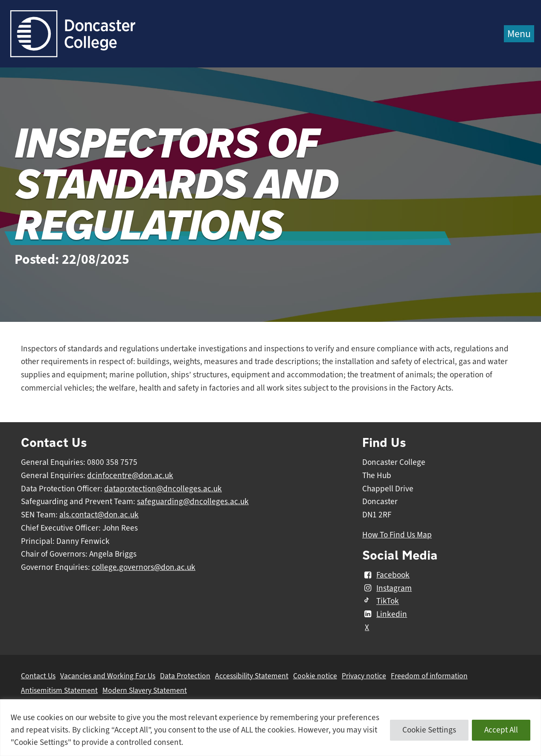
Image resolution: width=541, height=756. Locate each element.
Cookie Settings (429, 730)
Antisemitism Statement (59, 690)
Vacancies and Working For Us (108, 676)
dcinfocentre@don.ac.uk (130, 476)
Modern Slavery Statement (145, 690)
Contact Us (38, 676)
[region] (270, 728)
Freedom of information (429, 676)
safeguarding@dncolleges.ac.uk (193, 502)
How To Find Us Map (397, 535)
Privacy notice (364, 676)
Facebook (386, 575)
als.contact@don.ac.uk (99, 515)
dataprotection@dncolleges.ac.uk (163, 489)
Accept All (501, 730)
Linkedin (385, 614)
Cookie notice (315, 676)
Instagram (387, 588)
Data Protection (185, 676)
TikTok (381, 601)
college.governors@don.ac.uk (144, 567)
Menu (519, 34)
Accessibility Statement (252, 676)
